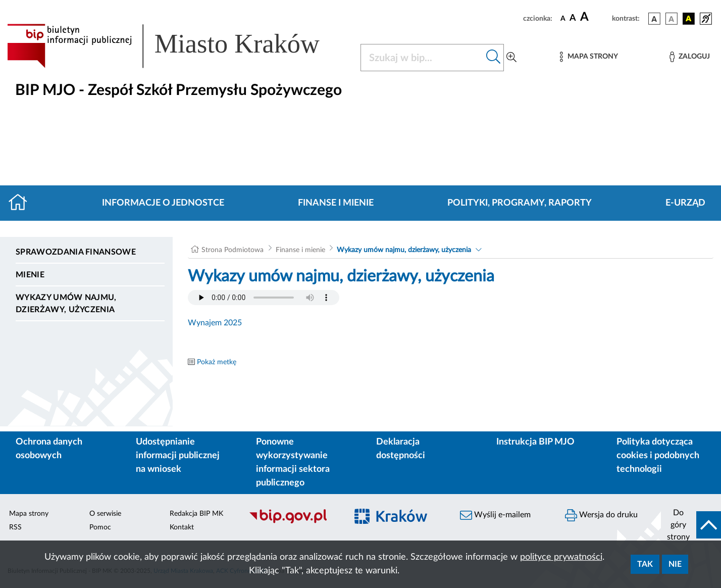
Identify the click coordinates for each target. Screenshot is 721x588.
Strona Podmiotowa (233, 250)
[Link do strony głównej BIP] (178, 46)
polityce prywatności (561, 557)
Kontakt (182, 527)
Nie (675, 564)
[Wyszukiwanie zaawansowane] (511, 58)
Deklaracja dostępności (401, 449)
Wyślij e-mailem (495, 515)
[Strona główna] (22, 203)
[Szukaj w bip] (494, 58)
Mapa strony (29, 514)
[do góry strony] (691, 525)
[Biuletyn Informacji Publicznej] (293, 522)
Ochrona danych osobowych (49, 449)
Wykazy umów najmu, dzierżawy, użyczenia (66, 304)
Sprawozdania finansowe (76, 252)
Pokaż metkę (217, 362)
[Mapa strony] (589, 57)
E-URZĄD (685, 203)
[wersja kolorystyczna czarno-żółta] (689, 19)
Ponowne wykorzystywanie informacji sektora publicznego (293, 462)
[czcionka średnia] (573, 18)
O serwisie (105, 514)
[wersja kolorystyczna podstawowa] (654, 19)
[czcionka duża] (595, 17)
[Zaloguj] (690, 57)
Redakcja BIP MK (196, 514)
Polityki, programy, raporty (520, 203)
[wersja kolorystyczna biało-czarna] (672, 19)
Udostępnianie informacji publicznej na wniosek (178, 456)
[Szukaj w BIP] (422, 58)
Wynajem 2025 (215, 323)
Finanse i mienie (336, 203)
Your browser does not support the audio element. (264, 298)
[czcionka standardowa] (563, 18)
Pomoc (100, 527)
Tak (645, 564)
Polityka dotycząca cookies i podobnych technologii (658, 456)
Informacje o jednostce (163, 203)
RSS (15, 527)
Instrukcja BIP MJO (535, 442)
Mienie (30, 275)
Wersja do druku (601, 515)
